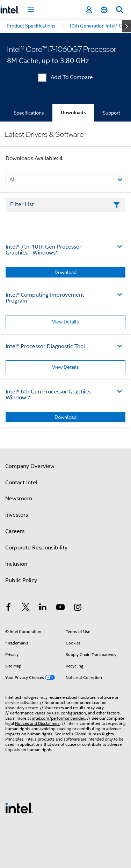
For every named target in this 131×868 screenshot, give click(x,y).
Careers (15, 531)
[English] (104, 10)
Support (111, 113)
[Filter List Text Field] (65, 205)
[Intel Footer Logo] (19, 808)
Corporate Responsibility (36, 548)
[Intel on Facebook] (8, 608)
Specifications (29, 113)
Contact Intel (21, 483)
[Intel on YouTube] (60, 608)
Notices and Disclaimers (37, 723)
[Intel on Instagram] (78, 608)
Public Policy (21, 580)
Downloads (73, 113)
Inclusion (16, 564)
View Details (65, 322)
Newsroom (19, 499)
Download (65, 272)
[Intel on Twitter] (26, 608)
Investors (17, 515)
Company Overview (30, 466)
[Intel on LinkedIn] (43, 608)
